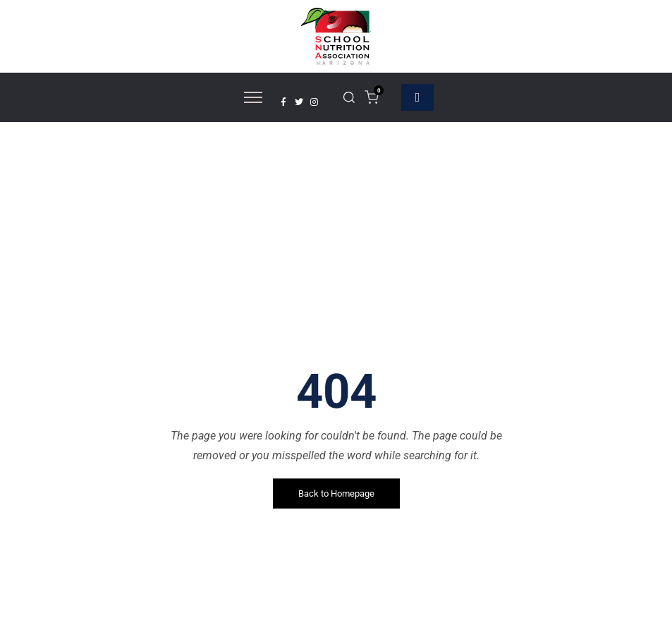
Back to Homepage (336, 493)
